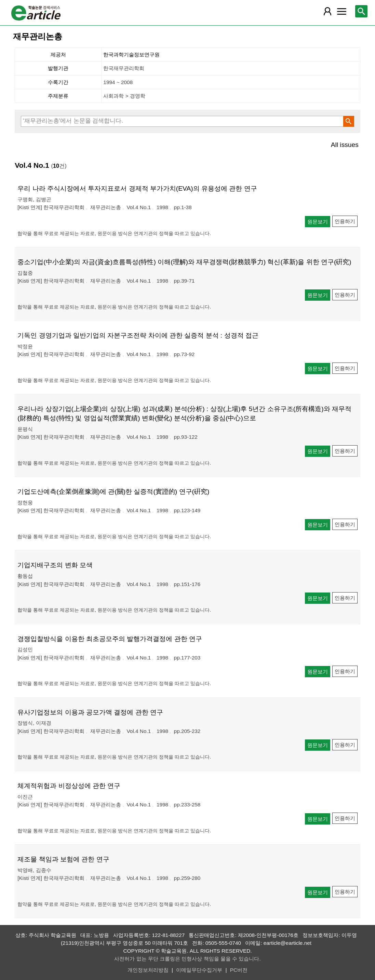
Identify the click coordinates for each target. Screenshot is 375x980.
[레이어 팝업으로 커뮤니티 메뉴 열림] (341, 11)
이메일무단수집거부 (199, 970)
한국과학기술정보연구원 (131, 55)
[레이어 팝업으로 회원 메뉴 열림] (327, 11)
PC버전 (239, 970)
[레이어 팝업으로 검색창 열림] (361, 11)
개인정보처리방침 (148, 970)
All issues (345, 145)
